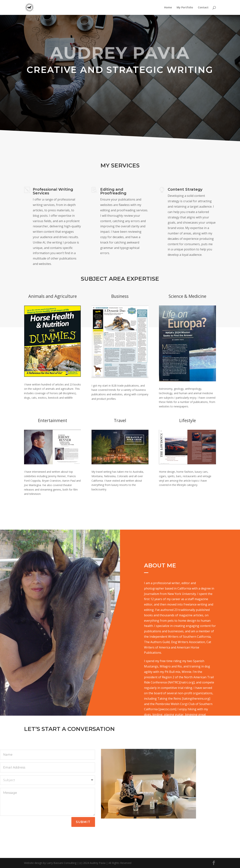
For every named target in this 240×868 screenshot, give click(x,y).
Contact (203, 8)
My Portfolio (185, 8)
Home (168, 8)
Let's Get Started (120, 93)
